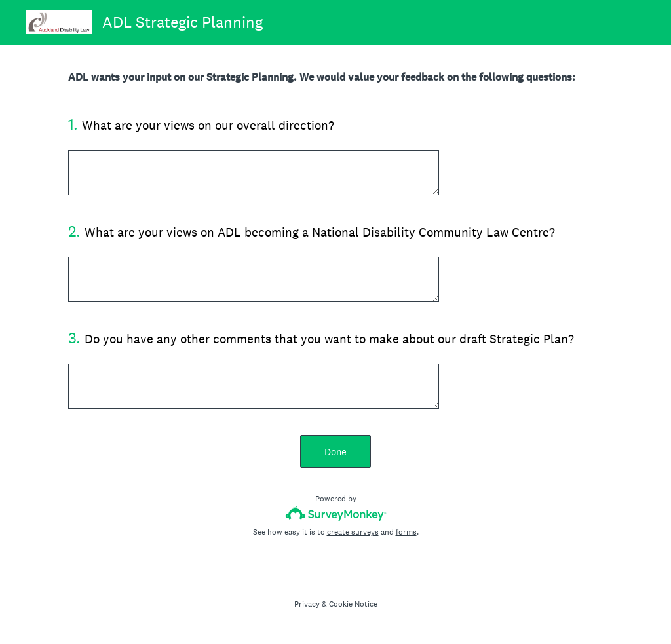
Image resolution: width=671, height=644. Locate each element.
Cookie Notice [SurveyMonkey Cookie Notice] (353, 604)
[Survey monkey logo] (336, 513)
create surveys (353, 532)
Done (335, 452)
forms (406, 532)
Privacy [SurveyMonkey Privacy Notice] (307, 604)
